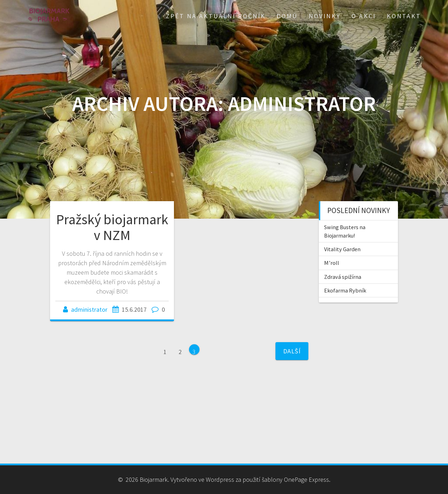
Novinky (325, 16)
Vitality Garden (342, 249)
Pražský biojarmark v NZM (112, 227)
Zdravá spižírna (343, 277)
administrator (89, 309)
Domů (287, 16)
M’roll (332, 263)
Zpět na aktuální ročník (216, 16)
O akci (364, 16)
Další (292, 351)
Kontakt (404, 16)
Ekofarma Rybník (345, 290)
